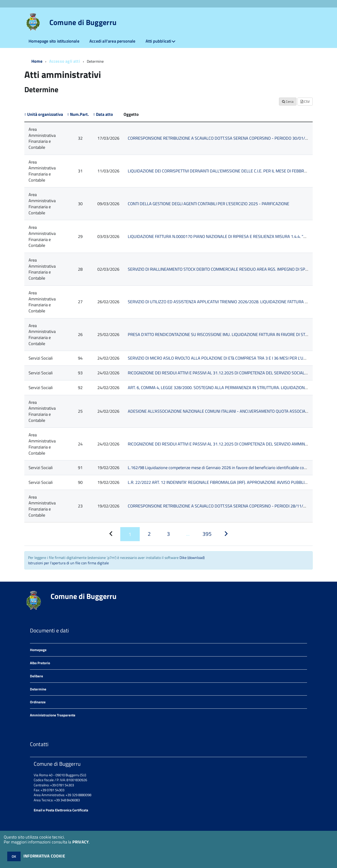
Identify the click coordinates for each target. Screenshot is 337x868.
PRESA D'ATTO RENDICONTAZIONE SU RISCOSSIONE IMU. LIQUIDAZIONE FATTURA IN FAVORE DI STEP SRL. (223, 334)
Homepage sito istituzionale (54, 41)
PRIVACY (81, 842)
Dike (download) (192, 558)
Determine (38, 689)
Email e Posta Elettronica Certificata (61, 810)
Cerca (288, 101)
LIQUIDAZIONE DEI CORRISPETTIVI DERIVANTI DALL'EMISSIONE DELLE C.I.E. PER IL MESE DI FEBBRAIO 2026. (225, 171)
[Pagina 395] (207, 534)
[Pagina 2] (149, 534)
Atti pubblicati (158, 41)
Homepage (38, 650)
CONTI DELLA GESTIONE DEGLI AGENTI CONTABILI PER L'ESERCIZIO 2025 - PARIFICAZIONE (209, 204)
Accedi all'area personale (112, 41)
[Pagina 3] (168, 534)
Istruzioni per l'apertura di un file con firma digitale (68, 563)
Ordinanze (38, 702)
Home (37, 61)
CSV (305, 101)
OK (14, 856)
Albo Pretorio (40, 663)
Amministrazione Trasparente (53, 715)
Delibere (37, 676)
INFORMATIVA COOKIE (44, 856)
